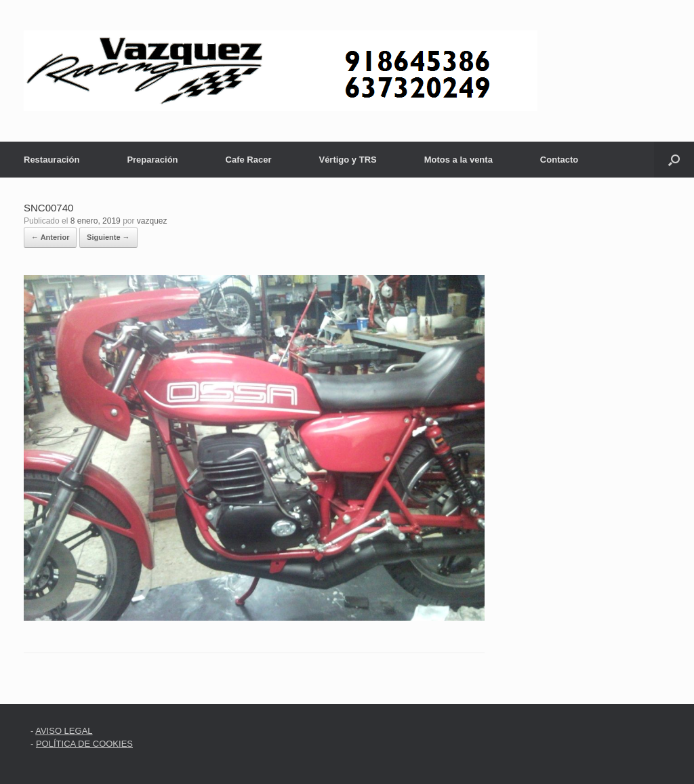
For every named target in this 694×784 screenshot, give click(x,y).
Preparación (152, 160)
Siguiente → (108, 237)
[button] (674, 160)
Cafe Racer (249, 160)
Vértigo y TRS (347, 160)
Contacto (559, 160)
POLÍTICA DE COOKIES (84, 744)
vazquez (152, 221)
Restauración (52, 160)
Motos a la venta (458, 160)
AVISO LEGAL (64, 731)
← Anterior (50, 237)
